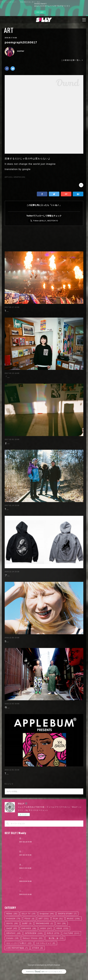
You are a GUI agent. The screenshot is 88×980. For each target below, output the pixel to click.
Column (12, 951)
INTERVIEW (34, 946)
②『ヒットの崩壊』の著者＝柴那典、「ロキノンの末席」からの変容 (50, 864)
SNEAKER (29, 941)
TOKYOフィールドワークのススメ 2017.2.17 (31, 311)
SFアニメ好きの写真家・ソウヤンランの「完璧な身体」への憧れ (42, 654)
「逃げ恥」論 (55, 951)
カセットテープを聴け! (19, 956)
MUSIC (74, 931)
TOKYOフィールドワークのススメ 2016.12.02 (33, 786)
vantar (21, 51)
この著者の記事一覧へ (72, 60)
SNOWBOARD (45, 936)
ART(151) (9, 177)
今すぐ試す (40, 12)
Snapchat (47, 926)
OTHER (38, 961)
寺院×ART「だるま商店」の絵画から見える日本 (32, 720)
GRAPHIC (14, 946)
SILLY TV (29, 926)
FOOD (29, 931)
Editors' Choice (33, 951)
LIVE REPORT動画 (17, 961)
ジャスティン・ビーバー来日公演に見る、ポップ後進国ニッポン (48, 891)
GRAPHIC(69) (20, 177)
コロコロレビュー (46, 956)
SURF (27, 936)
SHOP (12, 941)
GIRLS (53, 946)
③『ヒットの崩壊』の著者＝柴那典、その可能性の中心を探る (47, 851)
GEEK (46, 941)
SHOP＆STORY (67, 926)
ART (9, 30)
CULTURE (72, 946)
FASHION (13, 931)
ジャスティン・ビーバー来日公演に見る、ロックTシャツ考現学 (47, 904)
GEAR (62, 941)
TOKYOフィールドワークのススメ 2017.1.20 (31, 518)
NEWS (12, 926)
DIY (62, 936)
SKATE (12, 936)
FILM (58, 931)
